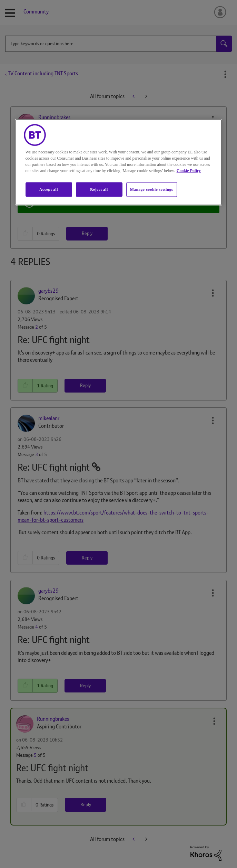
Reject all (99, 189)
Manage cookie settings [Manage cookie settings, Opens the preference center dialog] (152, 189)
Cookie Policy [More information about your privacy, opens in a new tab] (189, 170)
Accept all (49, 189)
